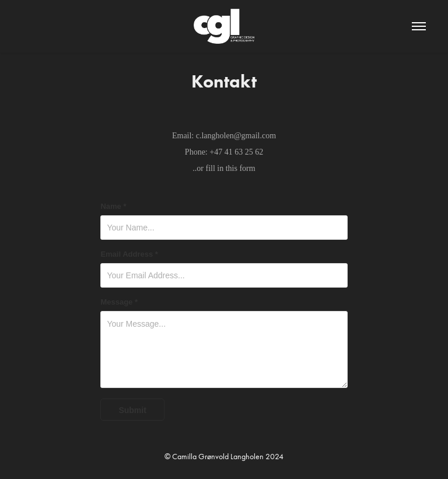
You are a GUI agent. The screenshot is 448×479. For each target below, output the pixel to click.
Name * (113, 207)
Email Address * (129, 254)
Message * (119, 302)
